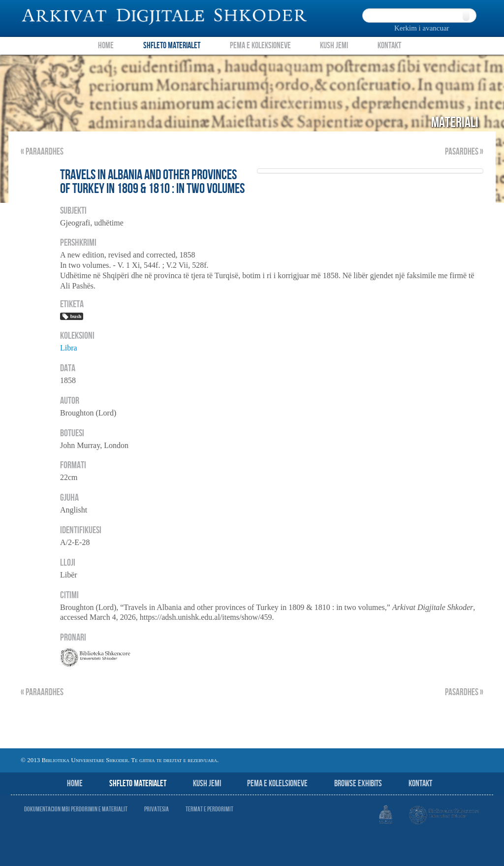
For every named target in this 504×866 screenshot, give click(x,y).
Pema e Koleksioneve (260, 46)
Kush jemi (207, 784)
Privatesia (157, 809)
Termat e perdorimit (209, 809)
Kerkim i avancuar (422, 28)
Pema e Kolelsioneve (277, 784)
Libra (69, 348)
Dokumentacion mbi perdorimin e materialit (76, 809)
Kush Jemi (334, 46)
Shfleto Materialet (172, 46)
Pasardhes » (464, 152)
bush (72, 317)
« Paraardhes (42, 152)
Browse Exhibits (358, 784)
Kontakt (389, 46)
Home (106, 46)
